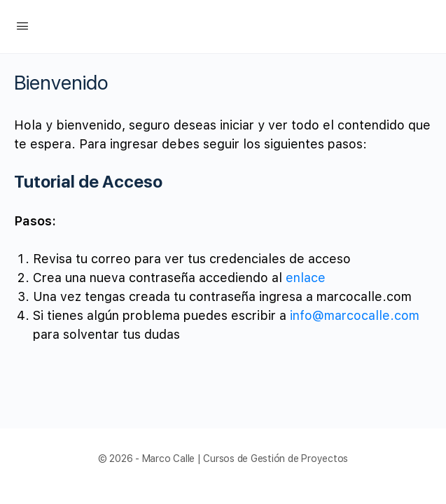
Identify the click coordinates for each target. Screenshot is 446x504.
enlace (306, 278)
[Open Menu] (22, 26)
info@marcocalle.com (355, 315)
